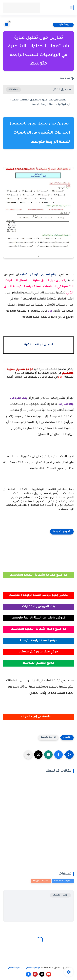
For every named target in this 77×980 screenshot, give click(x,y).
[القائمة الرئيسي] (71, 8)
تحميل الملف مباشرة (39, 345)
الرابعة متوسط (63, 25)
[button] (59, 755)
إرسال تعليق (60, 895)
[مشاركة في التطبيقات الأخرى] (28, 755)
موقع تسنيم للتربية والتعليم (24, 968)
